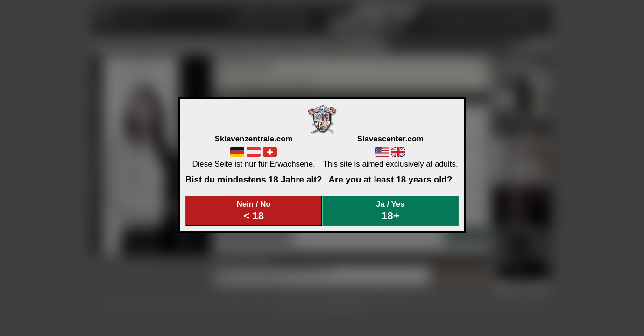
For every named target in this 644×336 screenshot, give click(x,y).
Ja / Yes (390, 211)
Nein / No (254, 211)
